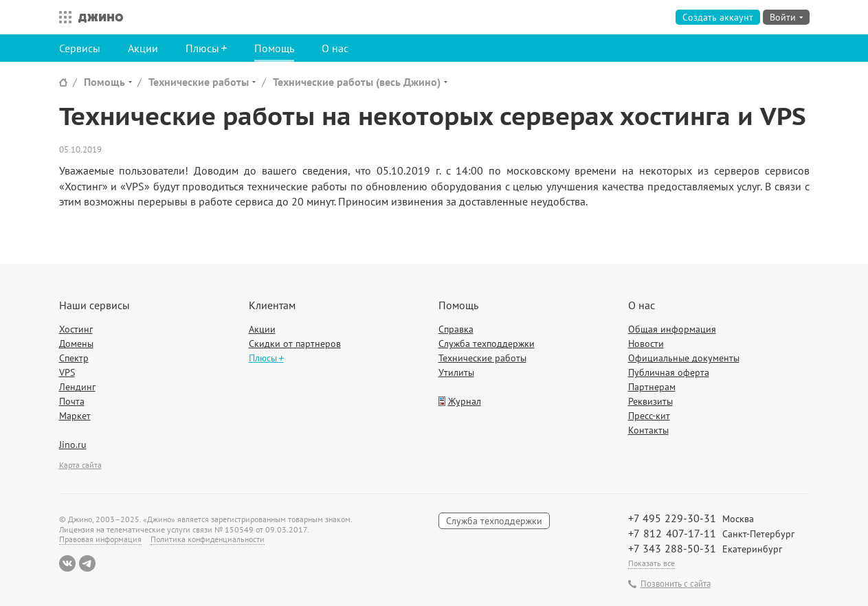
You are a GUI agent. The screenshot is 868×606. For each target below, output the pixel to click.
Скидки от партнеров (295, 344)
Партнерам (652, 387)
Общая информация (672, 329)
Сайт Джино (63, 82)
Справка (456, 329)
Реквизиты (650, 401)
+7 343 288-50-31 (672, 548)
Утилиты (456, 372)
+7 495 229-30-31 (672, 518)
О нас (335, 48)
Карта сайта (80, 465)
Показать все (652, 563)
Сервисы (80, 48)
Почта (72, 401)
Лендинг (77, 387)
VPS (67, 372)
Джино (101, 17)
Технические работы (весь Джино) (357, 82)
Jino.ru (73, 445)
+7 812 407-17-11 (672, 533)
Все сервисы (62, 17)
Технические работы (199, 82)
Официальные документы (684, 358)
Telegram (87, 563)
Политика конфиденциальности (208, 539)
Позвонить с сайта (676, 584)
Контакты (648, 430)
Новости (646, 344)
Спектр (74, 358)
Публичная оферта (669, 372)
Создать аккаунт (718, 17)
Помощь (274, 48)
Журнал (465, 401)
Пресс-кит (649, 416)
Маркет (75, 416)
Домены (76, 344)
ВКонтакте (67, 563)
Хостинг (76, 329)
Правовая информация (100, 539)
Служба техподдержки (487, 344)
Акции (143, 48)
